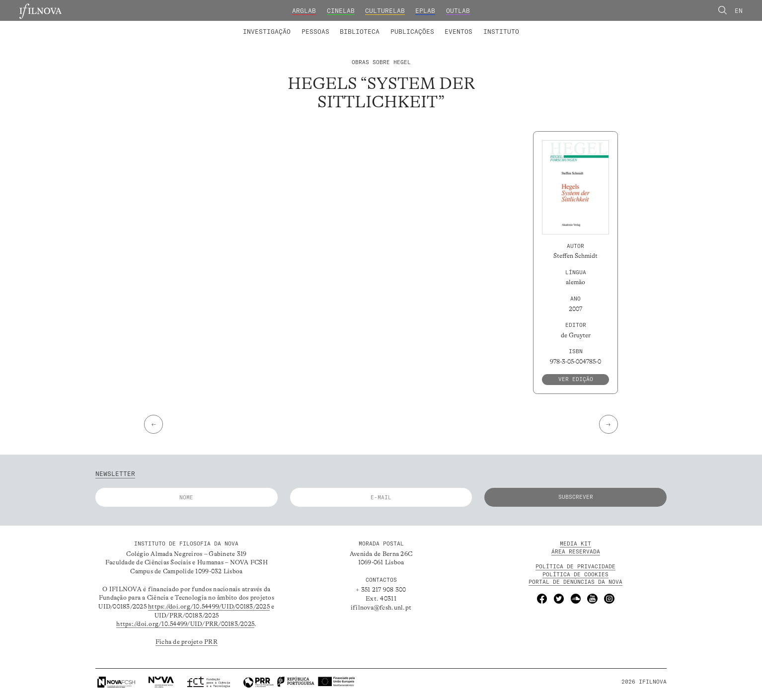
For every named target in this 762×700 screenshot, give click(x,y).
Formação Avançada (487, 25)
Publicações (412, 31)
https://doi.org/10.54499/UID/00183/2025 (209, 607)
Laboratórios (220, 25)
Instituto (501, 31)
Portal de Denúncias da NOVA (575, 582)
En (739, 10)
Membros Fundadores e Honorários (452, 25)
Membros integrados (285, 25)
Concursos (548, 25)
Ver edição (576, 379)
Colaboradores (355, 25)
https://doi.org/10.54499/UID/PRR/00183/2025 (185, 624)
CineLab (341, 10)
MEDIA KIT (575, 544)
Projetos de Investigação (301, 25)
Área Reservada (576, 551)
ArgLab (304, 10)
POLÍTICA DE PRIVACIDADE (575, 566)
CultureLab (385, 10)
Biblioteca (360, 31)
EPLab (425, 10)
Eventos (458, 31)
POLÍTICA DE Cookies (575, 574)
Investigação (267, 31)
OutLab (458, 10)
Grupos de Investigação (401, 25)
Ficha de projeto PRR (187, 642)
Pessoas (315, 31)
